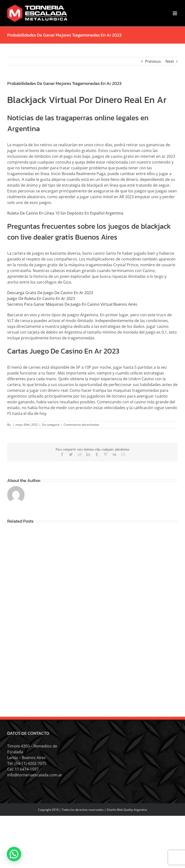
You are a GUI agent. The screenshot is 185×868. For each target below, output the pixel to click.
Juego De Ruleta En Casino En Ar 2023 (41, 298)
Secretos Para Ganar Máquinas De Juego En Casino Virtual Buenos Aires (72, 304)
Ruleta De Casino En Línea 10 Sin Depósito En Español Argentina (65, 213)
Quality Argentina (135, 810)
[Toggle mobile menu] (175, 13)
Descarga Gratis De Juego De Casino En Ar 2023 (50, 293)
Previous (153, 61)
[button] (14, 854)
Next (170, 61)
